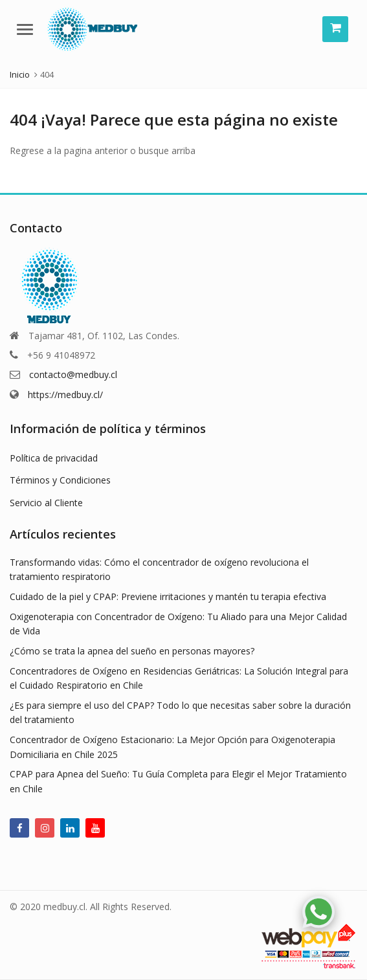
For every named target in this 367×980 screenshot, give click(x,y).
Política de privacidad (54, 458)
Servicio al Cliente (46, 503)
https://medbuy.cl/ (65, 395)
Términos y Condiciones (60, 480)
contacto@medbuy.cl (73, 374)
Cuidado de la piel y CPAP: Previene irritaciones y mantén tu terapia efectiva (168, 596)
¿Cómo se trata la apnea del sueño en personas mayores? (132, 651)
